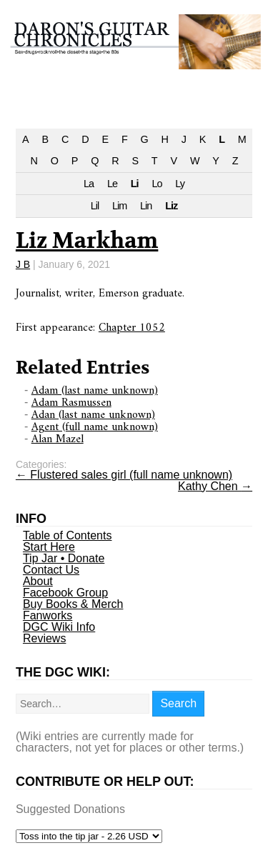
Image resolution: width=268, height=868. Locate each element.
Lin (146, 206)
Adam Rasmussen (71, 403)
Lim (119, 206)
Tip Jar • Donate (64, 558)
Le (112, 184)
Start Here (49, 547)
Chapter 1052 (132, 328)
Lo (157, 184)
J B (23, 264)
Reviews (44, 638)
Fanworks (48, 615)
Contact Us (51, 570)
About (38, 581)
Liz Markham (87, 241)
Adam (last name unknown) (95, 391)
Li (135, 184)
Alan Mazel (58, 439)
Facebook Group (65, 593)
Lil (95, 206)
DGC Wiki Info (59, 627)
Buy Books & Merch (73, 604)
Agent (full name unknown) (95, 427)
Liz (171, 206)
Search (178, 703)
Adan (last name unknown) (93, 415)
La (89, 184)
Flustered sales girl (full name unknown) (124, 475)
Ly (180, 184)
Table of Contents (68, 535)
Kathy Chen (215, 486)
